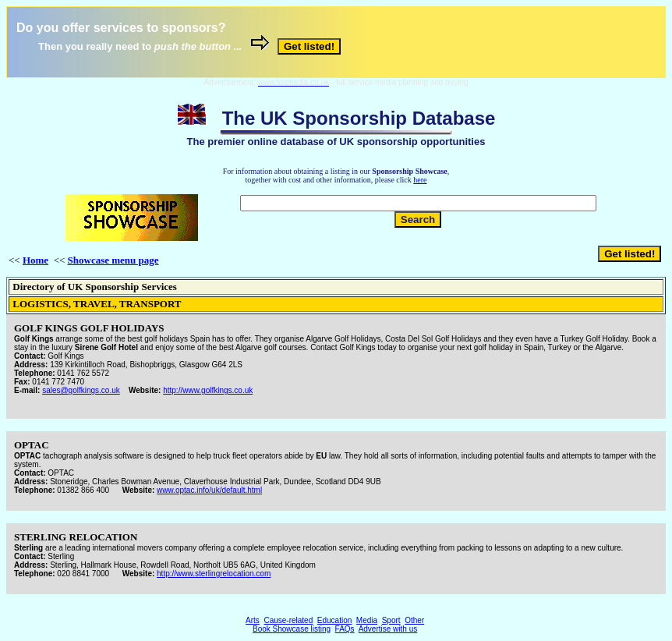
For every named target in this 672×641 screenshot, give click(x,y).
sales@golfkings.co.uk (81, 390)
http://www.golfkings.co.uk (208, 390)
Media (367, 620)
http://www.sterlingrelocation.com (214, 574)
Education (334, 620)
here (420, 180)
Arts (253, 620)
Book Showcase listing (292, 629)
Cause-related (288, 620)
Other (414, 620)
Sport (391, 620)
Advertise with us (388, 629)
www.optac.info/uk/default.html (209, 490)
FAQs (345, 629)
